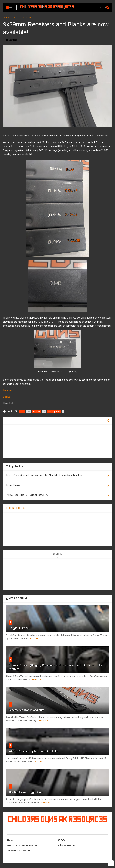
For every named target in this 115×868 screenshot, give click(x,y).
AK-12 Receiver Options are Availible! (34, 751)
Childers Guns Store (66, 845)
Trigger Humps (19, 628)
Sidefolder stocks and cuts (27, 710)
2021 (16, 18)
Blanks (7, 397)
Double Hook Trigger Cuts (26, 792)
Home (6, 18)
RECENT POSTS (15, 508)
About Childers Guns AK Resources (23, 845)
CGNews (27, 18)
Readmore (35, 639)
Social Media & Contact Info (19, 850)
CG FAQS (61, 840)
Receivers (8, 390)
